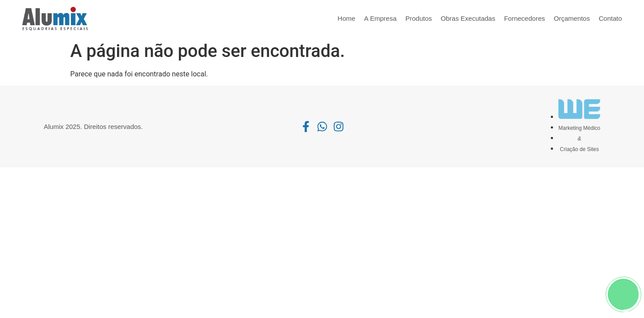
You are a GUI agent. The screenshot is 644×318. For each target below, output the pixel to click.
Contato (610, 18)
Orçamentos (572, 18)
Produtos (419, 18)
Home (346, 18)
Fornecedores (525, 18)
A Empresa (380, 18)
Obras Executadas (468, 18)
